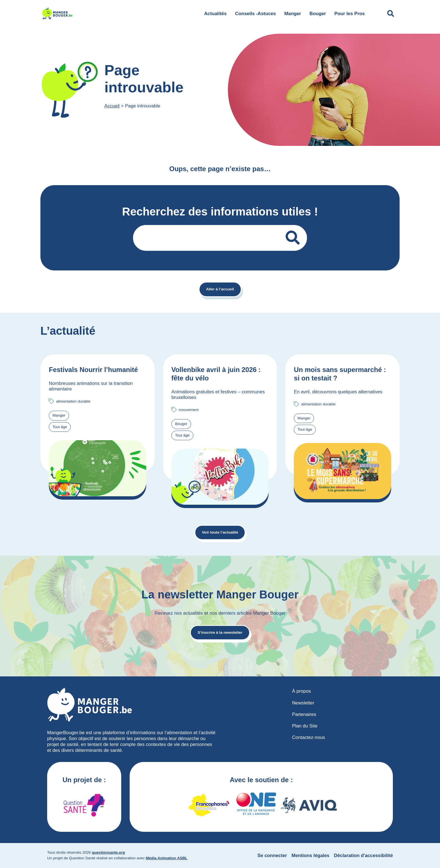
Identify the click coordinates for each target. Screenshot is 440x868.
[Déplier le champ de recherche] (391, 13)
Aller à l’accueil (220, 289)
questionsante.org (108, 852)
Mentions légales (310, 856)
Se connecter (272, 856)
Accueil (112, 106)
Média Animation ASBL (167, 858)
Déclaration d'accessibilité (363, 856)
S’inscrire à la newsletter (220, 632)
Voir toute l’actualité (220, 532)
